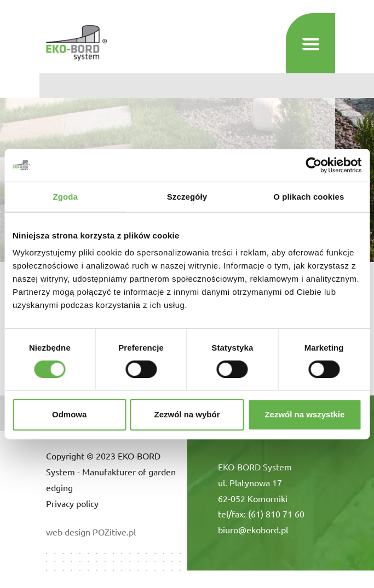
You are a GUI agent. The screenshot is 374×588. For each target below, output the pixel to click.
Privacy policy (72, 503)
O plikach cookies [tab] (309, 197)
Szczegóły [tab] (187, 197)
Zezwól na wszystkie (304, 414)
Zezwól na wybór (187, 414)
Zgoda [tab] (65, 197)
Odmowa (69, 414)
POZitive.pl (114, 532)
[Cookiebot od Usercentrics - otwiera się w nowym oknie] (313, 165)
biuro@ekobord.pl (253, 529)
